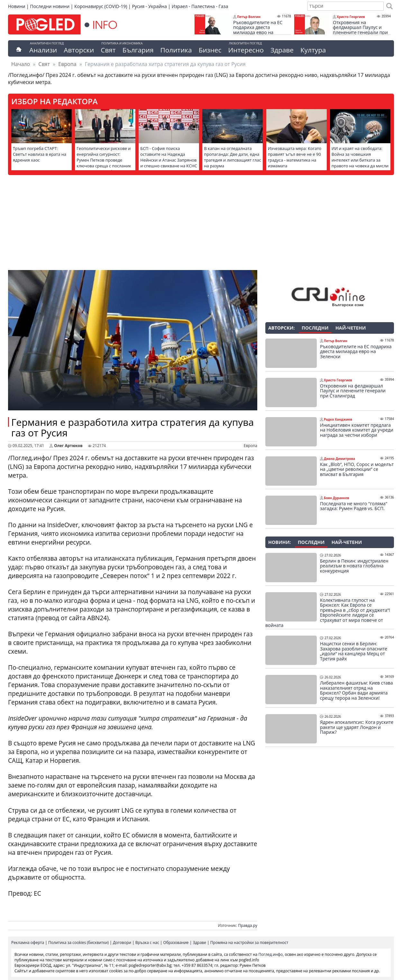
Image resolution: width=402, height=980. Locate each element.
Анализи (43, 50)
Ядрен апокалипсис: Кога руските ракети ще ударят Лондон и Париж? (357, 727)
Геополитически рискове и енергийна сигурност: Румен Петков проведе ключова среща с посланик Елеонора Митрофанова (104, 160)
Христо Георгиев (351, 17)
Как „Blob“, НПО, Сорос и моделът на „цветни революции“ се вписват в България (357, 469)
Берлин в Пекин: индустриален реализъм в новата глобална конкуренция (354, 566)
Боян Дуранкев (336, 498)
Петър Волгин (249, 17)
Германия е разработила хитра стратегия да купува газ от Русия (132, 427)
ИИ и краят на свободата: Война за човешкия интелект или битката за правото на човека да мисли (360, 157)
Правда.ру (248, 925)
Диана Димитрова (339, 459)
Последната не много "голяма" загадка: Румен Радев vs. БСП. (354, 506)
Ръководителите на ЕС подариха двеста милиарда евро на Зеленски (258, 30)
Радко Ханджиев (338, 419)
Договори (122, 943)
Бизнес (210, 50)
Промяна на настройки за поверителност (249, 943)
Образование (176, 943)
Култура (313, 50)
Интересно (246, 50)
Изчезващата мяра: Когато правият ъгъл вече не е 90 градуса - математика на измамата (295, 157)
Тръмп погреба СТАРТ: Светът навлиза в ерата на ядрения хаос (40, 154)
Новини (17, 6)
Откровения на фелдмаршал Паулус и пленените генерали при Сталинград (360, 30)
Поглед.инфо (271, 954)
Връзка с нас (147, 943)
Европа (67, 64)
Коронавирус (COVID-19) (101, 6)
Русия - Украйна (149, 6)
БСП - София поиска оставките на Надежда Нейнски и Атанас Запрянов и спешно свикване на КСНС (169, 157)
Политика (176, 50)
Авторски (79, 50)
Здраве (282, 50)
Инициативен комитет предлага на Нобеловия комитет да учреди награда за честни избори (357, 430)
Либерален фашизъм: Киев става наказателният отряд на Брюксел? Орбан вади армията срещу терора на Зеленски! (356, 690)
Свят (108, 50)
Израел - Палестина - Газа (200, 6)
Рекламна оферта (28, 943)
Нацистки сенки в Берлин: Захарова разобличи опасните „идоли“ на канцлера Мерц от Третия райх (354, 651)
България (138, 50)
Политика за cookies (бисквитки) (78, 943)
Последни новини (50, 6)
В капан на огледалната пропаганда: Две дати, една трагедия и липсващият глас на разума (232, 157)
